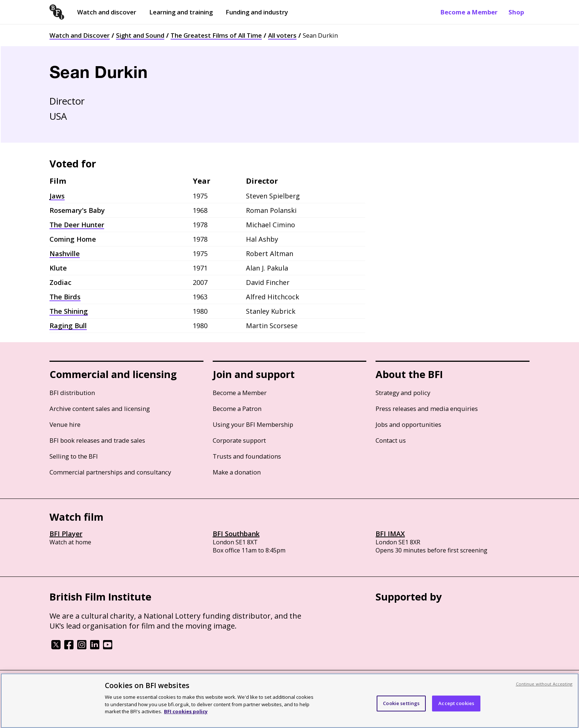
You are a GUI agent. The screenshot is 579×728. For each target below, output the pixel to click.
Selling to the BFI (74, 456)
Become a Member (469, 12)
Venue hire (65, 424)
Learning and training (181, 12)
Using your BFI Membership (253, 424)
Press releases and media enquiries (427, 409)
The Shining (69, 311)
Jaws (57, 196)
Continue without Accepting (544, 684)
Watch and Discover (80, 35)
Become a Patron (237, 409)
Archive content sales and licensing (100, 409)
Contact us (391, 440)
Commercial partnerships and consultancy (110, 472)
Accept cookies (456, 703)
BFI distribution (72, 393)
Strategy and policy (403, 393)
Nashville (65, 254)
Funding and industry (257, 12)
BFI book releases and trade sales (97, 440)
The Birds (65, 297)
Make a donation (237, 472)
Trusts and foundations (247, 456)
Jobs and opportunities (408, 424)
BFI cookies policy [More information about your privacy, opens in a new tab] (186, 711)
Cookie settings (401, 703)
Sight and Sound (140, 35)
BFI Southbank (236, 534)
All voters (282, 35)
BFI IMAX (390, 534)
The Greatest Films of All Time (216, 35)
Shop (516, 12)
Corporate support (239, 440)
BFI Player (66, 534)
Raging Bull (68, 326)
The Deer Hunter (77, 225)
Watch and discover (107, 12)
